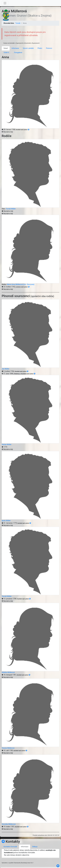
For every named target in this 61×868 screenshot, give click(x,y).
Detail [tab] (6, 48)
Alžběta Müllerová (8, 672)
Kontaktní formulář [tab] (10, 847)
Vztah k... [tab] (7, 53)
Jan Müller (5, 369)
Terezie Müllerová (8, 748)
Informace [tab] (15, 48)
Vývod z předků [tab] (28, 48)
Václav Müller (7, 445)
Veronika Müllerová (9, 824)
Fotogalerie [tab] (18, 53)
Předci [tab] (40, 48)
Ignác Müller (6, 521)
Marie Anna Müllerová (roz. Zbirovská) (21, 284)
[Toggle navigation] (5, 3)
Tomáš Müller (11, 209)
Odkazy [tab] (35, 847)
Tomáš (18, 23)
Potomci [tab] (49, 48)
